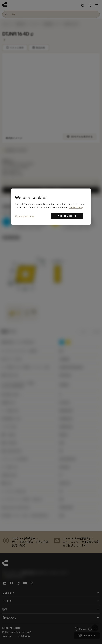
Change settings (25, 216)
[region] (51, 207)
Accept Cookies (67, 216)
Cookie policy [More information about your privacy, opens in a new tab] (76, 208)
